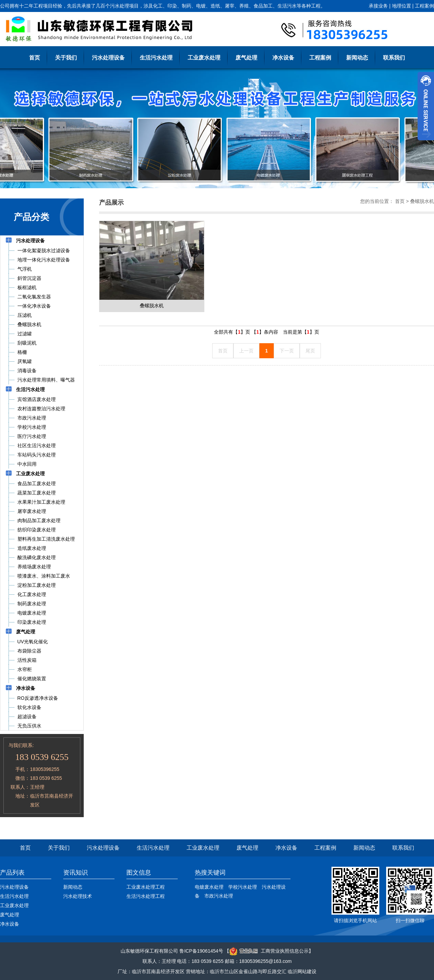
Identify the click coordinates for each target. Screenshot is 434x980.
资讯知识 (76, 873)
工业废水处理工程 (146, 887)
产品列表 (12, 873)
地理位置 (402, 6)
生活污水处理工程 (146, 896)
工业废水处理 (204, 58)
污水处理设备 (108, 58)
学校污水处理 (243, 887)
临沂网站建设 (302, 971)
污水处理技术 (78, 896)
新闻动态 (357, 58)
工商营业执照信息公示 (269, 951)
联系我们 (394, 58)
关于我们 (66, 58)
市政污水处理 (219, 896)
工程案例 (424, 6)
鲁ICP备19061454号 (201, 951)
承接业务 (378, 6)
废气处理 (246, 58)
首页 (35, 58)
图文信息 (139, 873)
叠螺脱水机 (422, 201)
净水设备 (283, 58)
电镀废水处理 (209, 887)
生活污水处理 (156, 58)
